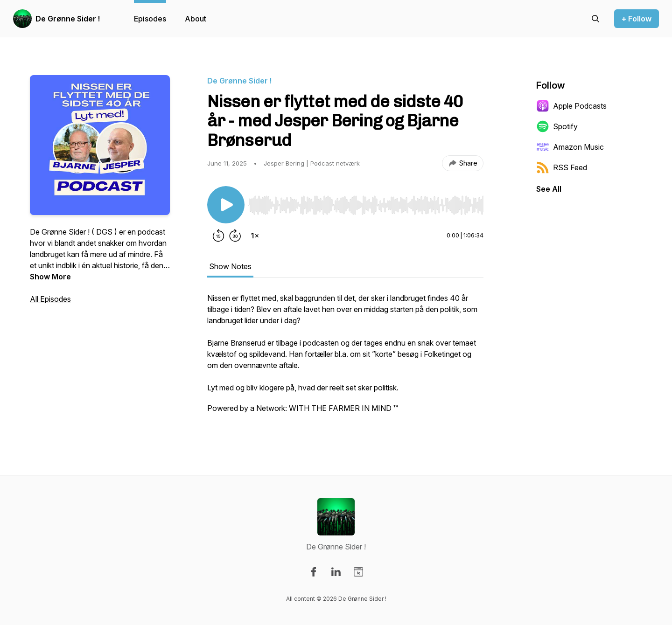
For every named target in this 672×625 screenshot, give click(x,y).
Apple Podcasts (571, 106)
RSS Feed (562, 167)
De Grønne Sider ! (68, 19)
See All (549, 189)
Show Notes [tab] (230, 266)
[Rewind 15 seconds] (218, 236)
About (196, 19)
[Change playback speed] (255, 236)
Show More (50, 277)
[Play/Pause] (226, 205)
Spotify (557, 126)
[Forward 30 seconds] (235, 236)
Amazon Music (570, 147)
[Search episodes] (595, 19)
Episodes (150, 19)
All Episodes (50, 299)
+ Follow (637, 19)
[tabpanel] (345, 358)
